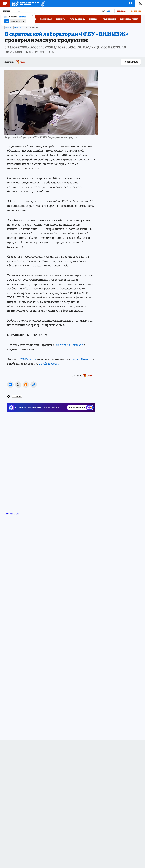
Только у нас (46, 19)
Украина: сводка (77, 19)
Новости (8, 27)
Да (7, 21)
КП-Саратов (28, 359)
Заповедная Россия (129, 19)
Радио (109, 11)
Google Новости (49, 364)
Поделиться (131, 62)
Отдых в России (109, 19)
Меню (3, 3)
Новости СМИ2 (12, 514)
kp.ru (23, 62)
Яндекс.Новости (81, 359)
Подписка (136, 11)
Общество (18, 27)
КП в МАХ (93, 19)
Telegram (60, 345)
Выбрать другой (18, 21)
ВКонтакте (76, 345)
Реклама (121, 11)
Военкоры (61, 19)
